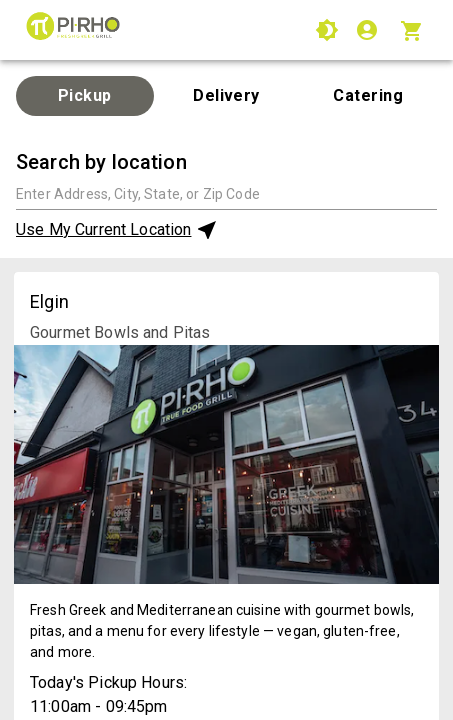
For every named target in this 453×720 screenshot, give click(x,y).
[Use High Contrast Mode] (327, 30)
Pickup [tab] (85, 95)
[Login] (369, 30)
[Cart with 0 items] (414, 30)
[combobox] (226, 193)
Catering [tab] (368, 95)
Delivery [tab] (226, 95)
